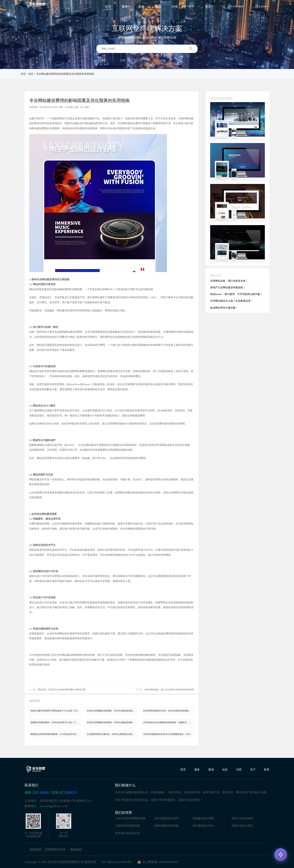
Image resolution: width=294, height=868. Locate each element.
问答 (175, 7)
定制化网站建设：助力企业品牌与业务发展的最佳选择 (169, 690)
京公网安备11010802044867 (160, 862)
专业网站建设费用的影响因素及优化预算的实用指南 (65, 74)
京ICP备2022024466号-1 (117, 862)
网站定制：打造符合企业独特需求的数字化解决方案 (62, 690)
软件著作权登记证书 (128, 833)
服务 (125, 7)
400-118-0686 (37, 792)
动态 (158, 7)
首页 (108, 7)
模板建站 (76, 849)
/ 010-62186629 (63, 792)
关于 (191, 7)
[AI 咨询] (281, 855)
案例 (141, 7)
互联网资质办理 (55, 849)
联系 (208, 7)
